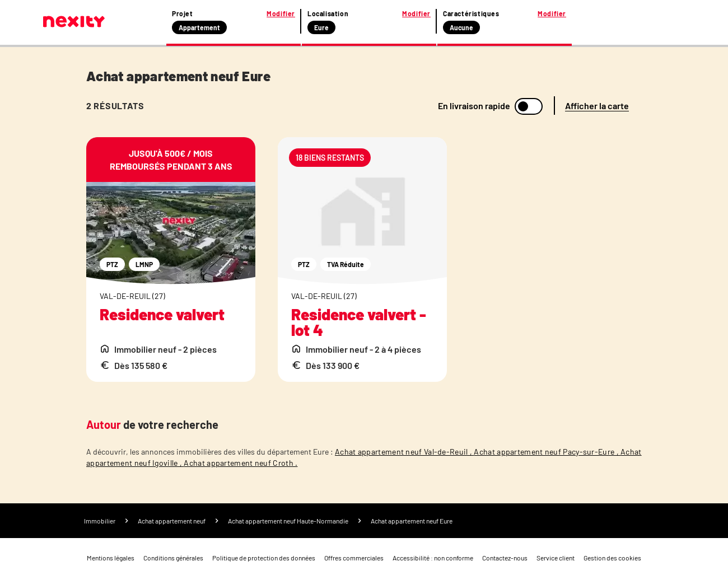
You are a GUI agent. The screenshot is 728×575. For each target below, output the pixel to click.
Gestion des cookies (612, 558)
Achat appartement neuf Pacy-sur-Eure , (547, 452)
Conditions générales (173, 558)
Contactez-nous (505, 558)
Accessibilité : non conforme (433, 558)
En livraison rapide (474, 106)
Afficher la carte (597, 106)
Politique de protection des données (264, 558)
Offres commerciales (354, 558)
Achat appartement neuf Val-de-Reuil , (404, 452)
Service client (556, 558)
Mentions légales (111, 558)
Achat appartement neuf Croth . (241, 463)
